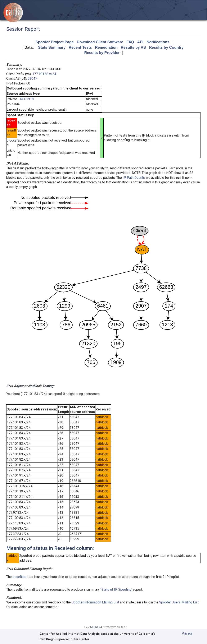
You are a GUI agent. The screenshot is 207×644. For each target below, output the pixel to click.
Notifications (158, 42)
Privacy (187, 633)
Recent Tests (80, 47)
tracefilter (20, 577)
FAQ (130, 42)
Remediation (106, 47)
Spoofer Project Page (55, 42)
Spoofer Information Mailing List (95, 602)
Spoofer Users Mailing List (179, 602)
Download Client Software (100, 42)
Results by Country (166, 47)
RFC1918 (27, 99)
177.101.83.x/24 (44, 74)
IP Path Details (134, 178)
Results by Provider (102, 53)
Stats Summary (52, 47)
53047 (32, 79)
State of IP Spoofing (116, 590)
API (140, 42)
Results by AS (133, 47)
